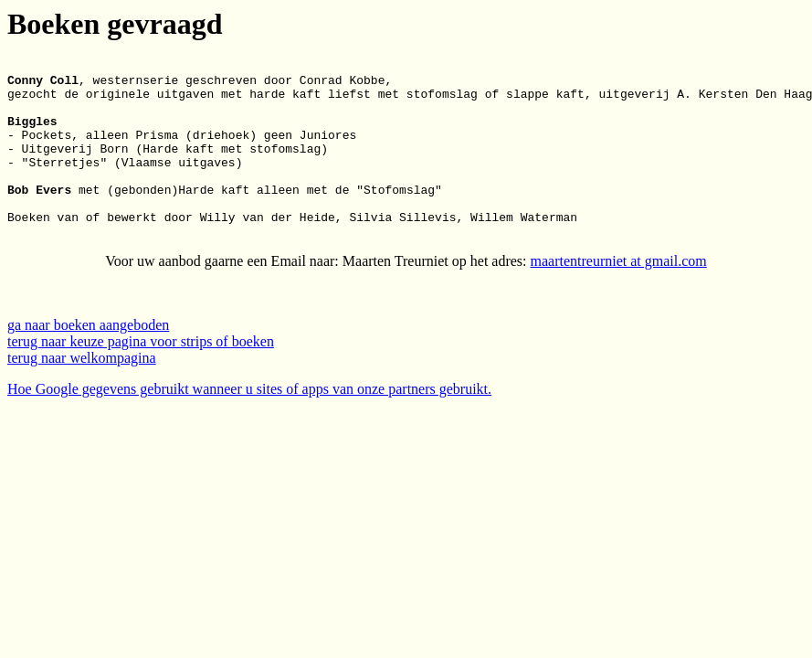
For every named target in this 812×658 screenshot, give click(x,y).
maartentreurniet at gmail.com (619, 297)
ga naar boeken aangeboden (88, 361)
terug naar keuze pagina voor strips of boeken (141, 377)
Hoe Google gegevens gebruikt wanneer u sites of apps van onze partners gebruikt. (249, 425)
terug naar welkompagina (82, 393)
